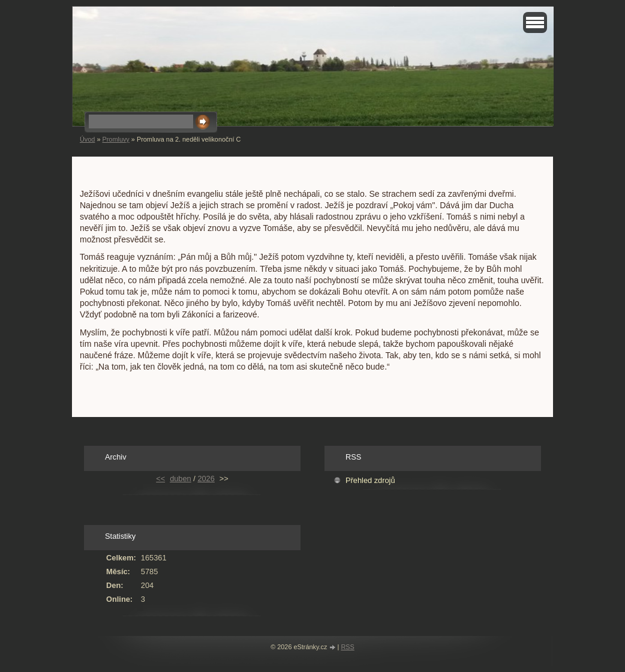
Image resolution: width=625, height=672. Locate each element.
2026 (206, 478)
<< (160, 478)
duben (181, 478)
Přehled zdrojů (370, 480)
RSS (347, 647)
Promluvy (115, 139)
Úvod (87, 139)
